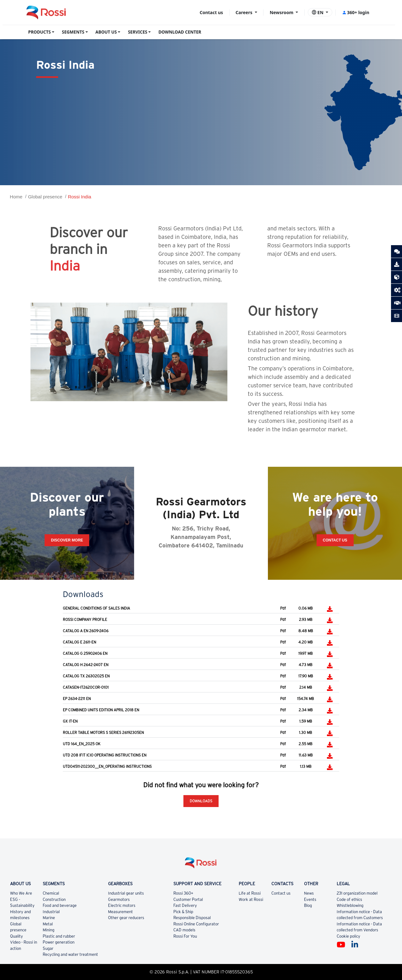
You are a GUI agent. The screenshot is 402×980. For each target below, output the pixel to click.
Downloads (201, 801)
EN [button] (318, 12)
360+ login (356, 12)
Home (16, 197)
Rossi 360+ (183, 893)
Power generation (59, 942)
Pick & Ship (183, 912)
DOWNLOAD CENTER (180, 32)
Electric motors (122, 905)
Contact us (211, 12)
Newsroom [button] (282, 12)
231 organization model (357, 893)
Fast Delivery (185, 905)
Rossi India (79, 197)
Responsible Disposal (192, 918)
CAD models (184, 930)
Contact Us (335, 540)
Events (310, 899)
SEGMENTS (73, 32)
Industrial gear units (126, 893)
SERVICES (138, 32)
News (309, 893)
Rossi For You (185, 936)
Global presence (45, 197)
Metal (48, 924)
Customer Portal (188, 899)
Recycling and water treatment (70, 954)
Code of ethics (349, 899)
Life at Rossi (250, 893)
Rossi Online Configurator (196, 924)
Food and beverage (60, 905)
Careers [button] (244, 12)
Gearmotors (119, 899)
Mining (49, 930)
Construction (54, 899)
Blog (308, 905)
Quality (16, 936)
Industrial (51, 912)
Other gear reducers (126, 918)
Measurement (120, 912)
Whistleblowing (350, 905)
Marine (49, 918)
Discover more (67, 540)
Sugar (48, 948)
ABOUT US (106, 32)
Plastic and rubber (59, 936)
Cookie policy (348, 936)
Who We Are (21, 893)
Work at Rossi (251, 899)
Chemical (51, 893)
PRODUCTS (40, 32)
